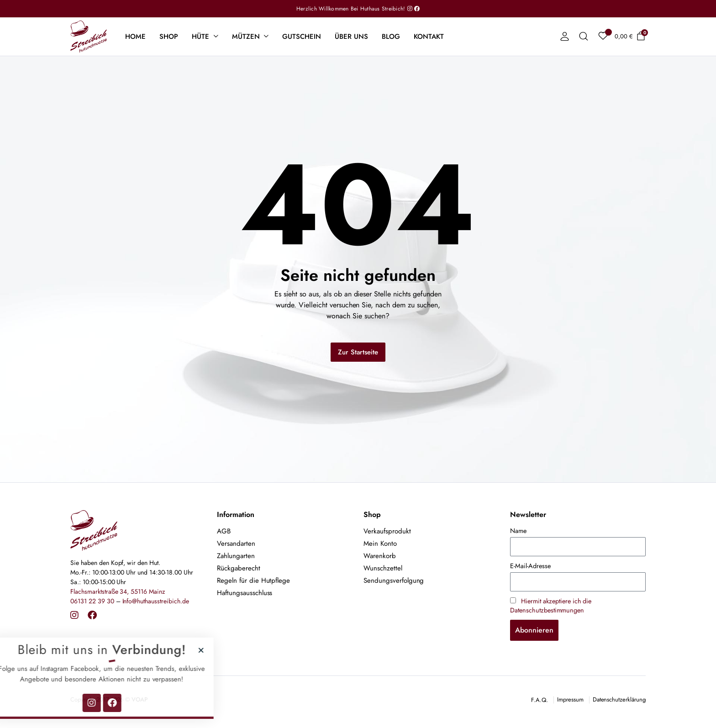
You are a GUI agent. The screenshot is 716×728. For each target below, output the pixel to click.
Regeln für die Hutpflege (253, 580)
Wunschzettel (383, 568)
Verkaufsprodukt (387, 531)
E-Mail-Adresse (530, 566)
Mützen (246, 37)
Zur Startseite (358, 352)
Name (518, 531)
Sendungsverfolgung (394, 580)
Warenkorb (380, 556)
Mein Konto (380, 543)
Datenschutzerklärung (619, 699)
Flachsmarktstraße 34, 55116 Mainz (118, 591)
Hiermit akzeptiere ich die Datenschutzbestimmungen (551, 606)
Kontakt (429, 37)
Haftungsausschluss (245, 593)
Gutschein (302, 37)
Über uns (351, 37)
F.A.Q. (540, 700)
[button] (161, 650)
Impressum (570, 699)
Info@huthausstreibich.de (156, 601)
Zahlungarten (236, 556)
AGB (224, 531)
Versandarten (236, 543)
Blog (391, 37)
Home (135, 37)
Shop (169, 37)
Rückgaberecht (239, 568)
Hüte (200, 37)
